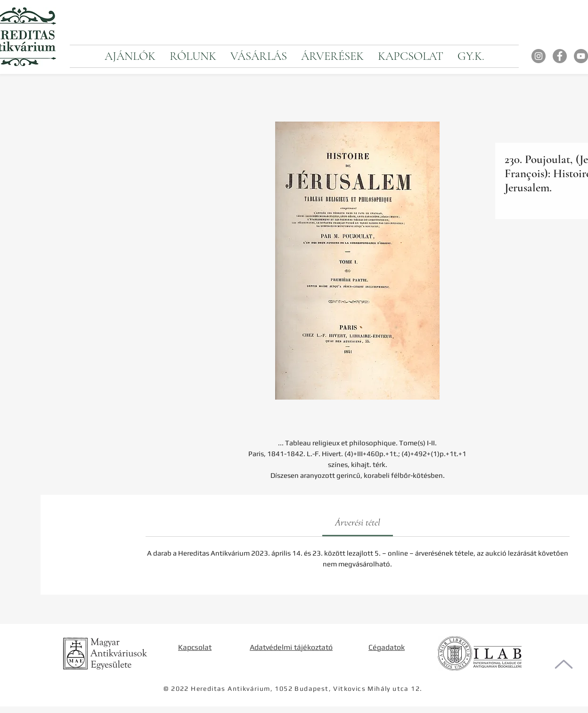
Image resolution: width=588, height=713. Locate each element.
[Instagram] (539, 56)
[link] (358, 523)
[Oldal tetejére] (564, 664)
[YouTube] (581, 56)
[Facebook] (560, 56)
